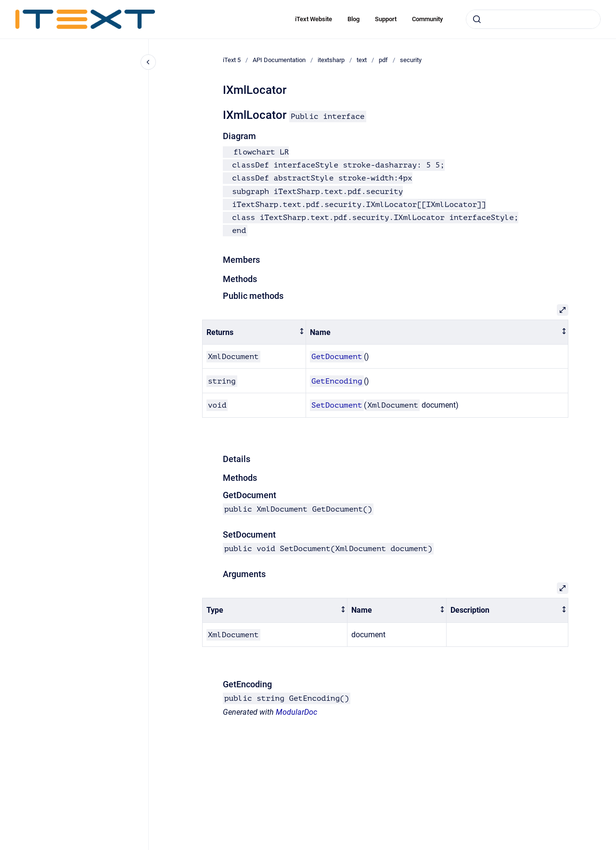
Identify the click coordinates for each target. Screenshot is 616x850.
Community (427, 19)
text (362, 60)
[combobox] (533, 19)
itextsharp (331, 60)
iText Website (314, 19)
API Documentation (279, 60)
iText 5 (232, 60)
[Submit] (477, 19)
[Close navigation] (148, 62)
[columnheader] (254, 332)
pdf (383, 60)
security (411, 60)
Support (386, 19)
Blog (353, 19)
